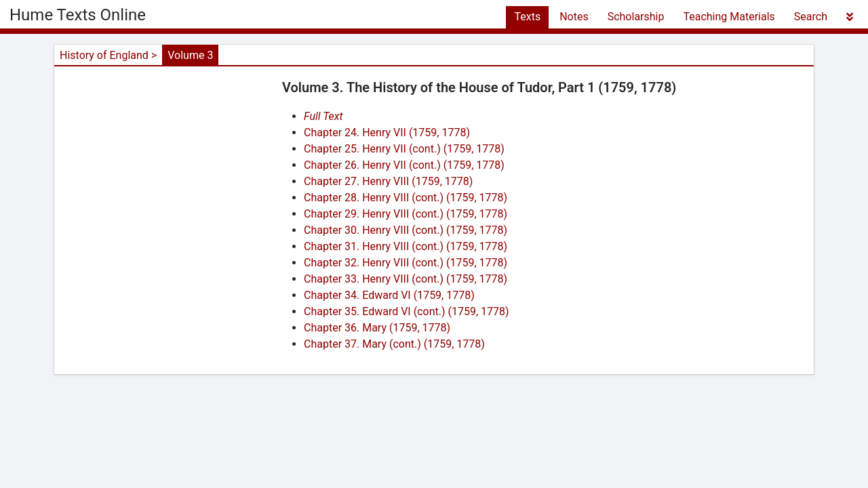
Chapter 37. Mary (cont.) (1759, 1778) (394, 344)
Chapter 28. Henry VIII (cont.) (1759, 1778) (406, 198)
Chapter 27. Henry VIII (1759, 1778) (388, 181)
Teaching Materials (729, 17)
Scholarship (636, 17)
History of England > (108, 55)
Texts (527, 17)
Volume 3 (190, 55)
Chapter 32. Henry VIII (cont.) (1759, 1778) (406, 263)
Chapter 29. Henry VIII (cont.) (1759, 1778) (406, 214)
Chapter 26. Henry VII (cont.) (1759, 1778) (404, 165)
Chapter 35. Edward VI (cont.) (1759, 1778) (407, 311)
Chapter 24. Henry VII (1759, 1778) (387, 133)
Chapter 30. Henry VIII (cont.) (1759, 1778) (406, 230)
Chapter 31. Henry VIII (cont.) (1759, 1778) (406, 246)
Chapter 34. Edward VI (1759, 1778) (389, 295)
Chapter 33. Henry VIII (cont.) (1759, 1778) (406, 279)
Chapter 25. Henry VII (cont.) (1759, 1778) (404, 149)
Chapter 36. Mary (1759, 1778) (377, 328)
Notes (574, 17)
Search (811, 17)
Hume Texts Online (78, 15)
